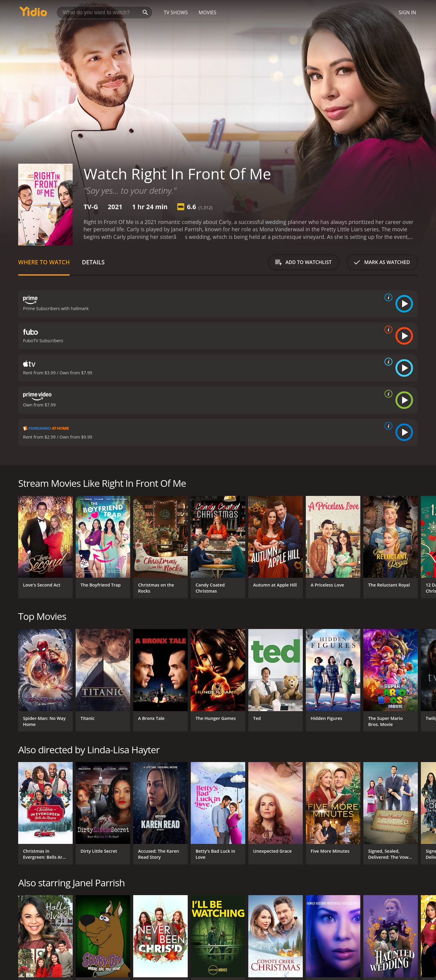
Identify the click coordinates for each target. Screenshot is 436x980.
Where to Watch (44, 262)
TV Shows (176, 12)
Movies (208, 12)
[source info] (387, 297)
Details (93, 262)
